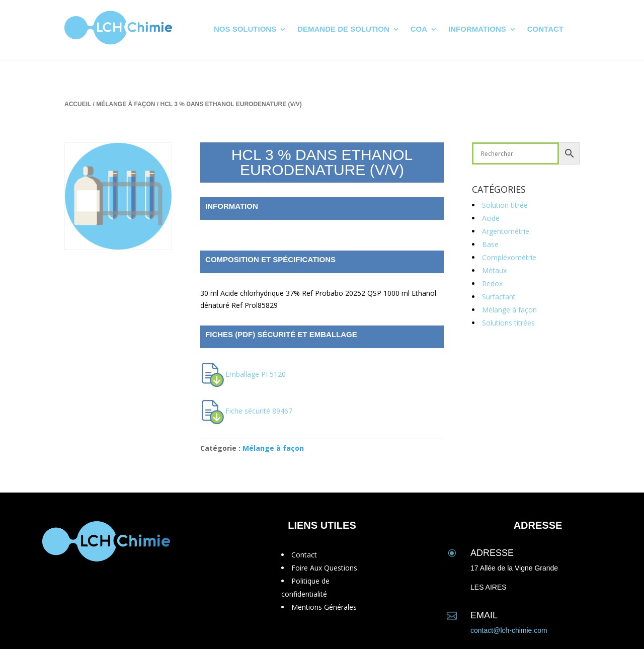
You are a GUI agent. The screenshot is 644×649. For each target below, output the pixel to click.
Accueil (78, 104)
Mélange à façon (126, 104)
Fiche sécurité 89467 (259, 411)
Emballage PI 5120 (256, 374)
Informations (477, 29)
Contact (545, 29)
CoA (419, 29)
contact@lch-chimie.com (509, 630)
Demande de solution (343, 29)
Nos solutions (245, 29)
